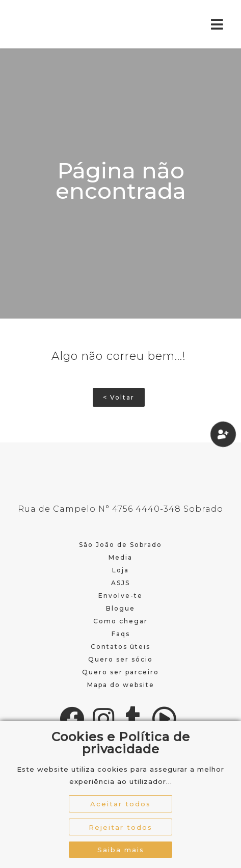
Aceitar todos (120, 804)
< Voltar (119, 397)
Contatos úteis (120, 647)
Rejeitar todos (120, 827)
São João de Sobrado (120, 545)
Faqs (121, 634)
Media (120, 557)
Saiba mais (121, 850)
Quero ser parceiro (120, 672)
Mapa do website (121, 685)
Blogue (120, 608)
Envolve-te (120, 596)
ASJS (120, 583)
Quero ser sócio (120, 659)
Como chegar (120, 621)
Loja (120, 570)
